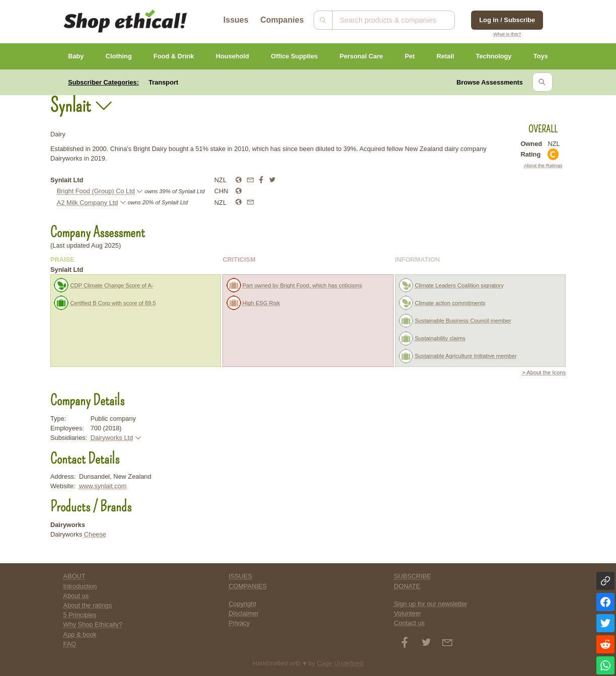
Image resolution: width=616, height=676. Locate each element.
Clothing (119, 56)
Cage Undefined (340, 663)
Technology (494, 56)
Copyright (242, 604)
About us (76, 596)
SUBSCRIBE (413, 576)
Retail (445, 56)
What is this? (507, 34)
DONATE (407, 586)
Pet (410, 56)
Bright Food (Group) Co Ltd (96, 191)
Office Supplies (294, 56)
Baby (76, 56)
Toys (541, 56)
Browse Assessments (490, 82)
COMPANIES (248, 586)
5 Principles (80, 615)
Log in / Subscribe (507, 20)
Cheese (95, 534)
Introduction (80, 586)
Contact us (409, 623)
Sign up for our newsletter (431, 604)
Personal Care (361, 56)
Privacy (239, 623)
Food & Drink (174, 56)
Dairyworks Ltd (112, 438)
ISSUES (240, 576)
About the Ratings (543, 165)
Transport (163, 82)
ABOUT (74, 576)
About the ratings (88, 605)
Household (233, 56)
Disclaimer (244, 613)
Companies (282, 20)
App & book (80, 634)
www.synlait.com (103, 486)
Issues (236, 20)
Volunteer (408, 613)
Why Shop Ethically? (93, 624)
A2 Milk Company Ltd (88, 203)
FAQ (70, 644)
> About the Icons (544, 372)
